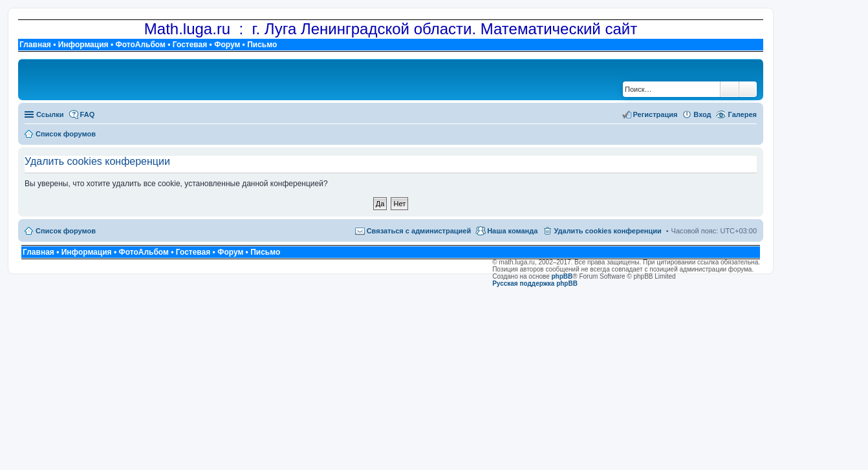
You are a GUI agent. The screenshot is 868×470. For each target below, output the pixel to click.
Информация (83, 45)
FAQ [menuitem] (88, 114)
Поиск (730, 89)
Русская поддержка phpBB (535, 283)
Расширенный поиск (748, 89)
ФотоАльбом (140, 45)
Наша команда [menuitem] (512, 231)
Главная (35, 45)
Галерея (743, 114)
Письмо (262, 45)
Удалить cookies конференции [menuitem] (607, 231)
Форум (227, 45)
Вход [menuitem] (702, 114)
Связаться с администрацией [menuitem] (419, 231)
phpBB (562, 276)
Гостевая (190, 45)
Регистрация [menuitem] (656, 114)
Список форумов (66, 231)
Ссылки (50, 114)
